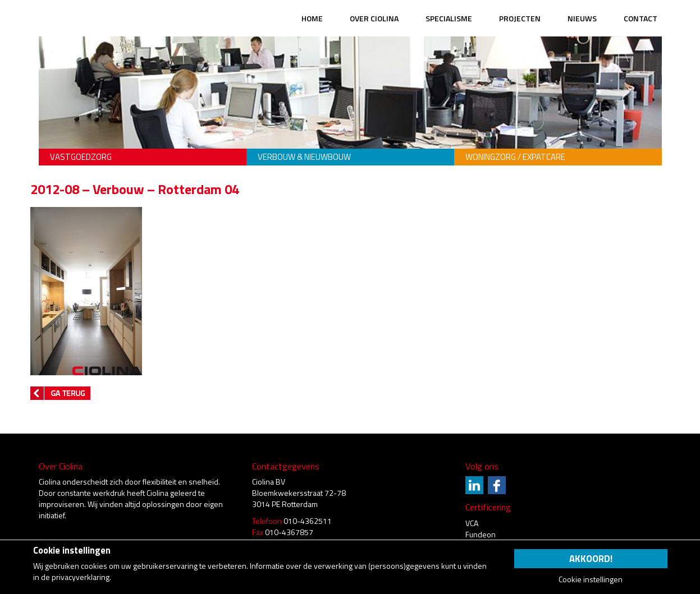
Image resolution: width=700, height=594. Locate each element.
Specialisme (449, 18)
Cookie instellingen (591, 579)
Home (312, 18)
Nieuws (582, 18)
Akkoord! (591, 559)
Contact (640, 18)
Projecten (520, 18)
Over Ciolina (374, 18)
